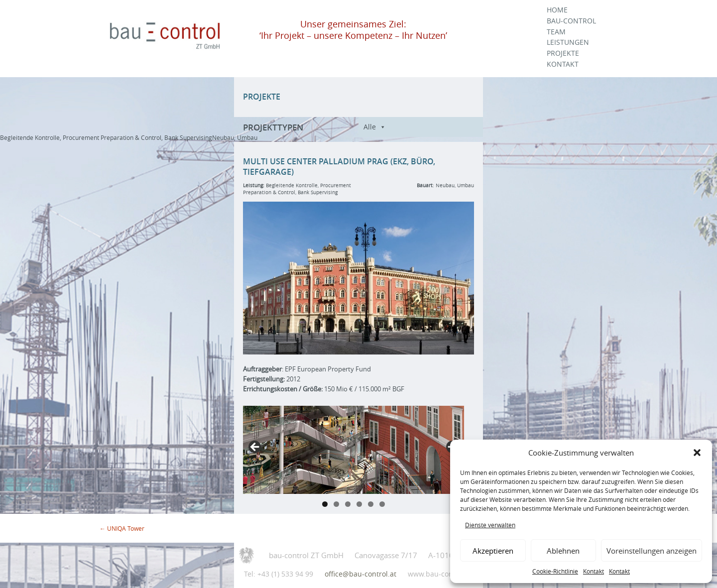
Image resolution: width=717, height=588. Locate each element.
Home (557, 10)
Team (556, 32)
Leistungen (568, 42)
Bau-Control (571, 21)
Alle (370, 127)
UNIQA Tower (122, 528)
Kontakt (594, 571)
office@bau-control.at (360, 574)
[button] (697, 453)
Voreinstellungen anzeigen (652, 551)
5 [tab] (371, 504)
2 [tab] (336, 504)
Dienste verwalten (490, 525)
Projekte (563, 53)
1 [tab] (325, 504)
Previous (255, 448)
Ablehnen (563, 551)
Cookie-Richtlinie (555, 571)
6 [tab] (382, 504)
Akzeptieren (493, 551)
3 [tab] (348, 504)
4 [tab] (359, 504)
